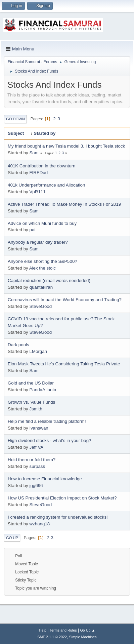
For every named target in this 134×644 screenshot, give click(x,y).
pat (32, 230)
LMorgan (38, 351)
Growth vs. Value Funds (31, 402)
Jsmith (36, 409)
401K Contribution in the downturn (42, 166)
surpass (37, 466)
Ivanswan (39, 428)
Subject (19, 133)
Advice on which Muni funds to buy (42, 223)
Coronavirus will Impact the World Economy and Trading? (65, 300)
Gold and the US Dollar (31, 383)
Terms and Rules (63, 630)
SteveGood (40, 306)
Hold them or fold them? (32, 460)
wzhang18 (39, 524)
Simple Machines (83, 637)
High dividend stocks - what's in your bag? (50, 440)
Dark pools (18, 345)
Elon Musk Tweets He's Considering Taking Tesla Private (64, 364)
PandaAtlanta (43, 390)
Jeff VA (36, 447)
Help (43, 630)
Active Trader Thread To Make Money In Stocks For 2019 (64, 204)
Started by (44, 133)
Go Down (15, 119)
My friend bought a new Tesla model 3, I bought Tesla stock (66, 146)
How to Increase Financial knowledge (45, 479)
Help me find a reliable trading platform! (47, 421)
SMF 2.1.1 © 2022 (52, 637)
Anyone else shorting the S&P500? (42, 261)
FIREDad (38, 173)
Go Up (12, 538)
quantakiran (41, 287)
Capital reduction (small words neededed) (49, 280)
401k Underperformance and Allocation (46, 185)
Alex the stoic (42, 268)
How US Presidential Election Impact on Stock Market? (62, 498)
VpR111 (37, 192)
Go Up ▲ (87, 630)
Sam (34, 153)
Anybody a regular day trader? (38, 242)
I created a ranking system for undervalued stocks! (58, 517)
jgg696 (36, 486)
